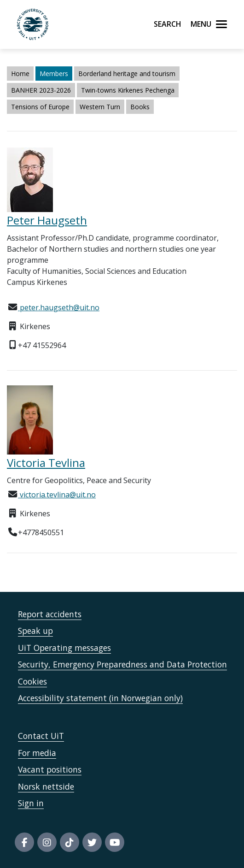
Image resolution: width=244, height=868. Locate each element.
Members (54, 74)
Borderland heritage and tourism (127, 74)
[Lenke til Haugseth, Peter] (122, 180)
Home (20, 74)
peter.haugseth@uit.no (59, 307)
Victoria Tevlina (46, 463)
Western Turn (100, 107)
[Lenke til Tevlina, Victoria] (122, 420)
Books (140, 107)
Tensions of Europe (40, 107)
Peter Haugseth (47, 220)
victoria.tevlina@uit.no (57, 495)
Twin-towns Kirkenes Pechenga (128, 90)
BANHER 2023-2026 (41, 90)
